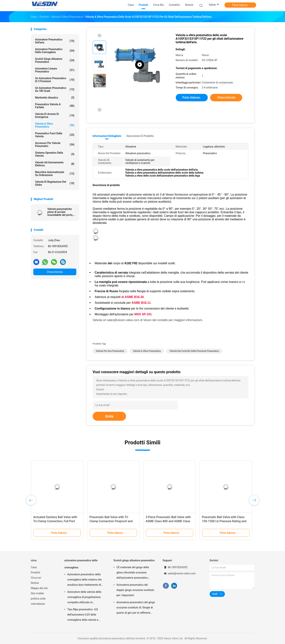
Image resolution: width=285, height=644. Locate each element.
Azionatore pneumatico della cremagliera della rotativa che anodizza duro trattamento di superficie (85, 580)
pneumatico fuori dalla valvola (55, 135)
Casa (34, 567)
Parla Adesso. (240, 5)
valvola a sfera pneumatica (147, 351)
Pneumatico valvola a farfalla (55, 106)
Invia (109, 416)
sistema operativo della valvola (55, 154)
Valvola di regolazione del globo (55, 183)
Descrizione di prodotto (140, 136)
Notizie (35, 583)
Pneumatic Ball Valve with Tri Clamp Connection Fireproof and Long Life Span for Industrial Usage (113, 521)
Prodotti (36, 572)
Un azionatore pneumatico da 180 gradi (55, 89)
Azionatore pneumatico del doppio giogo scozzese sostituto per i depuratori (135, 590)
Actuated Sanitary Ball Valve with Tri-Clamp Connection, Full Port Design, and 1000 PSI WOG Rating (56, 521)
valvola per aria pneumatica (110, 351)
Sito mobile (37, 593)
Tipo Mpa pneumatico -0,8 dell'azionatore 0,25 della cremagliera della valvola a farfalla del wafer (83, 615)
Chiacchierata (55, 272)
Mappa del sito (39, 588)
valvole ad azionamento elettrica (55, 164)
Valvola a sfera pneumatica (55, 125)
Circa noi (36, 578)
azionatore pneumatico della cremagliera (55, 51)
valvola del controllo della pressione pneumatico (194, 351)
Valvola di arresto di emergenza (55, 115)
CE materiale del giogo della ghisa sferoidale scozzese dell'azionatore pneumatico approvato (133, 573)
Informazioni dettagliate (107, 136)
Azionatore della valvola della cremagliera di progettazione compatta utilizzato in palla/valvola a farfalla (84, 598)
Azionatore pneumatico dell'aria (55, 41)
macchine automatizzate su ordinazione (55, 174)
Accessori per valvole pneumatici (55, 145)
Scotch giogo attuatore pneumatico (55, 60)
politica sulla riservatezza (38, 601)
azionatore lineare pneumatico (55, 70)
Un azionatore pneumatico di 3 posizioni (55, 80)
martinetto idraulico (55, 98)
